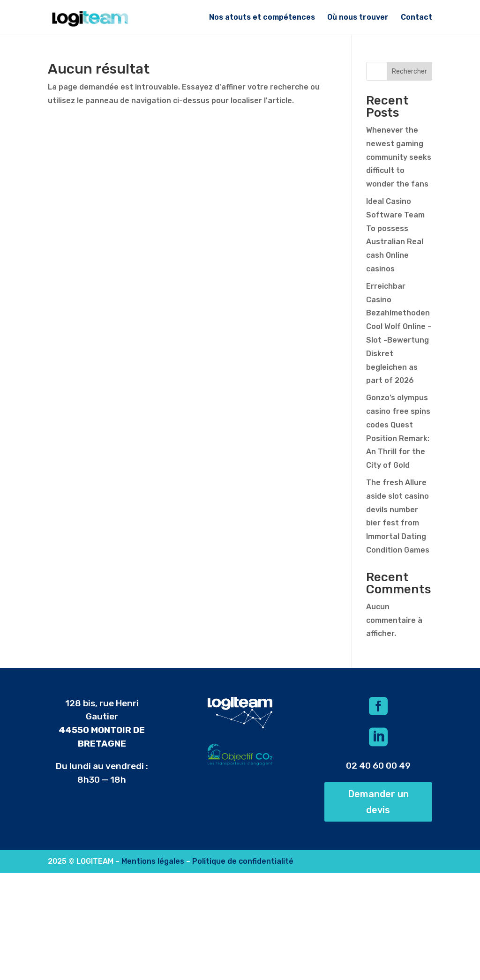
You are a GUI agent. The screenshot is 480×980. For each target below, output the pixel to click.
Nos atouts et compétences (262, 18)
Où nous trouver (358, 18)
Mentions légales (153, 861)
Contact (416, 18)
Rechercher (409, 71)
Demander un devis (378, 802)
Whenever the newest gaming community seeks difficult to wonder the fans (399, 157)
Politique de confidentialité (243, 861)
